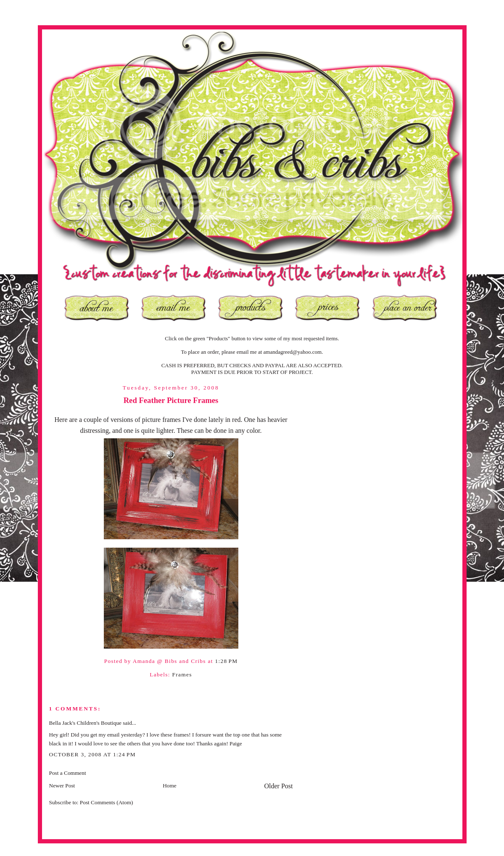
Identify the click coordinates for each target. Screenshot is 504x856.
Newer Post (62, 786)
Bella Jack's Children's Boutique (86, 723)
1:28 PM (226, 661)
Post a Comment (68, 773)
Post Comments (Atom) (107, 802)
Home (170, 786)
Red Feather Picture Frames (171, 400)
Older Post (279, 786)
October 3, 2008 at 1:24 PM (93, 754)
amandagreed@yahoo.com (293, 352)
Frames (182, 674)
